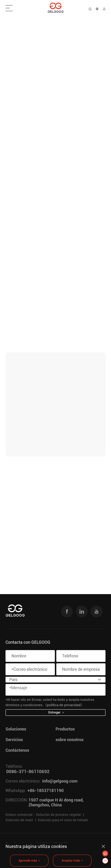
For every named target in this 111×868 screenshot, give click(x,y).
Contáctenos (17, 750)
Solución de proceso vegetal (58, 815)
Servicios (14, 740)
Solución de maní (19, 820)
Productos (65, 729)
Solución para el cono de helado (63, 820)
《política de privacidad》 (64, 705)
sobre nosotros (70, 740)
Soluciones (16, 729)
